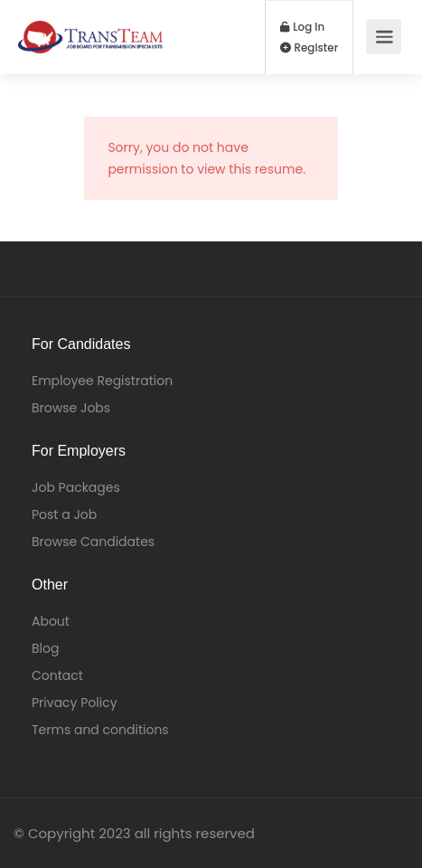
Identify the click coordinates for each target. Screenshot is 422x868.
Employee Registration (102, 381)
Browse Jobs (71, 408)
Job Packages (76, 487)
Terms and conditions (100, 730)
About (51, 621)
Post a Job (64, 514)
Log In (303, 27)
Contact (57, 675)
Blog (45, 648)
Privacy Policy (75, 703)
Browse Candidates (93, 542)
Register (309, 48)
